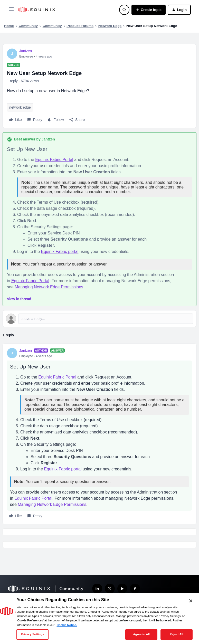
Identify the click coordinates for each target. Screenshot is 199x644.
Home (9, 26)
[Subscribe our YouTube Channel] (122, 589)
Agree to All (141, 634)
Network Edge (110, 26)
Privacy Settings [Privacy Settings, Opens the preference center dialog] (32, 634)
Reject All (177, 634)
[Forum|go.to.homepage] (66, 10)
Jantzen (26, 51)
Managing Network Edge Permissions (49, 287)
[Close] (191, 601)
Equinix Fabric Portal (54, 160)
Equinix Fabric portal (60, 252)
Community (28, 26)
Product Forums (80, 26)
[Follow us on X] (110, 589)
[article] (99, 434)
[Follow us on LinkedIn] (97, 589)
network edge (20, 107)
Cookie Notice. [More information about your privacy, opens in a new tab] (67, 625)
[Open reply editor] (99, 319)
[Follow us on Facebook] (135, 589)
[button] (11, 11)
